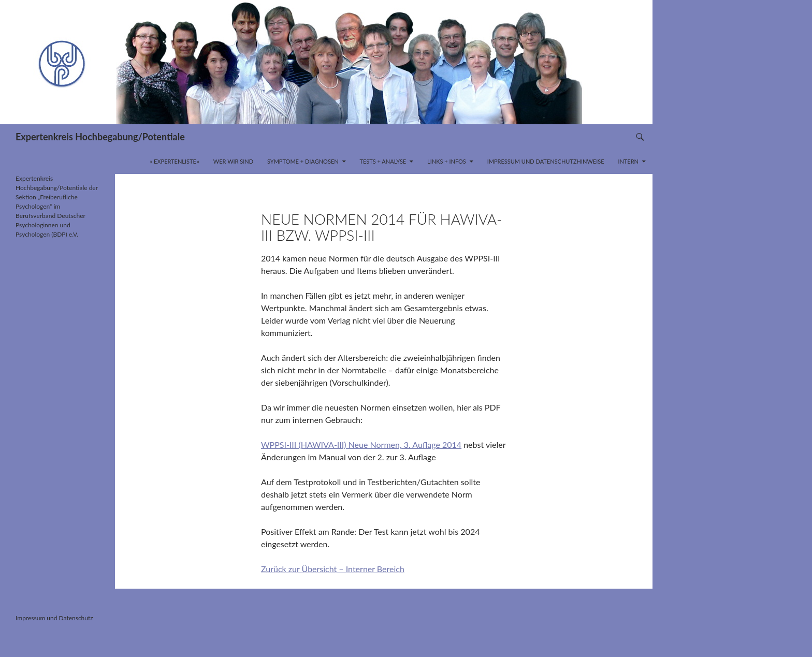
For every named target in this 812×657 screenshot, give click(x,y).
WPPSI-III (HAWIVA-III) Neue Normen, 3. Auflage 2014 (361, 444)
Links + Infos (447, 161)
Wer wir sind (233, 161)
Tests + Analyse (383, 161)
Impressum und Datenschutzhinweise (546, 161)
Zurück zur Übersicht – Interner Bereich (333, 569)
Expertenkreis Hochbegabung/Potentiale (100, 137)
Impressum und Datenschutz (54, 618)
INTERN (628, 161)
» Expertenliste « (175, 161)
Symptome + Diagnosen (303, 161)
